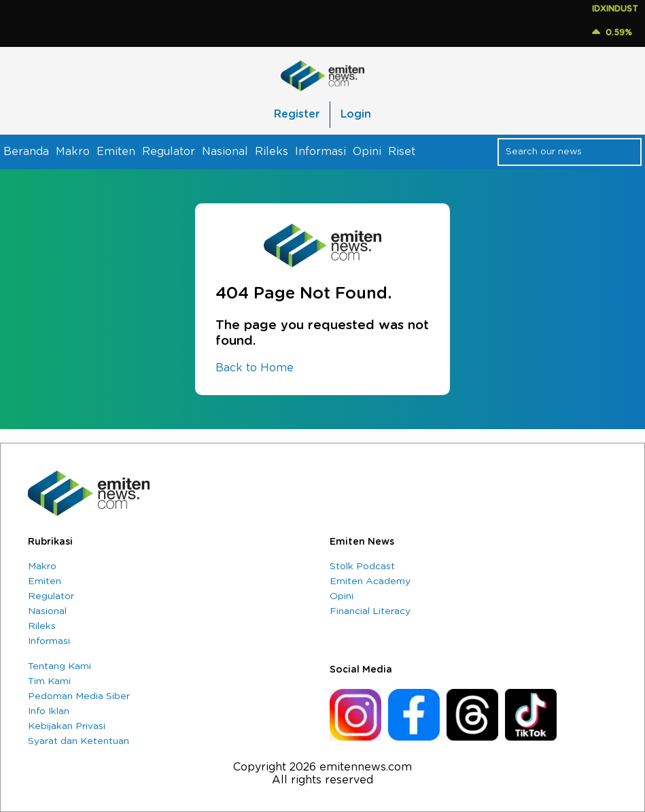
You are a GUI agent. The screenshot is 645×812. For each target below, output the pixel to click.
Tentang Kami (59, 666)
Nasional (225, 152)
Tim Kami (49, 681)
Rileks (272, 152)
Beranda (26, 152)
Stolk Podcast (362, 566)
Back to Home (255, 368)
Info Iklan (49, 711)
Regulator (169, 152)
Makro (73, 152)
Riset (402, 152)
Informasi (320, 152)
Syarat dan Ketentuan (79, 741)
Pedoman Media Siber (79, 696)
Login (356, 114)
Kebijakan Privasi (67, 726)
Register (297, 114)
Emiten (116, 152)
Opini (367, 152)
